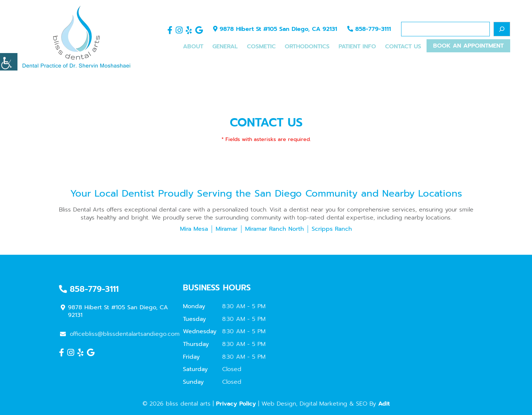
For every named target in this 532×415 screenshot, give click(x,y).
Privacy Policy (236, 404)
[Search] (502, 29)
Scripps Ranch (332, 229)
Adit (384, 404)
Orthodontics (307, 47)
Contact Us (403, 47)
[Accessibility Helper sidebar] (9, 62)
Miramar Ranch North (275, 229)
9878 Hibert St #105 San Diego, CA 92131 (275, 29)
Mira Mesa (194, 229)
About (193, 47)
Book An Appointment (468, 46)
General (225, 47)
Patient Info (357, 47)
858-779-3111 (369, 29)
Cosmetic (261, 47)
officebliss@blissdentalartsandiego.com (120, 334)
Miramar (227, 229)
